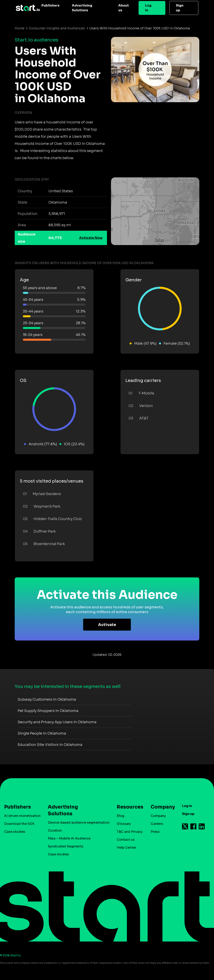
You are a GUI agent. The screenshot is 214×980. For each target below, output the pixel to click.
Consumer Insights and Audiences (57, 28)
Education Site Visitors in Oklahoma (50, 745)
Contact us (126, 840)
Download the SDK (19, 824)
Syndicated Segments (66, 846)
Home (20, 28)
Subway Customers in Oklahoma (47, 699)
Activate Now (91, 238)
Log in (148, 8)
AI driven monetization (22, 816)
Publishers (51, 5)
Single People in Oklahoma (42, 733)
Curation (55, 830)
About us (124, 8)
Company (161, 807)
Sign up (180, 8)
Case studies (15, 832)
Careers (157, 824)
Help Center (126, 848)
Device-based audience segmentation (79, 823)
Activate (107, 625)
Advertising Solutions (82, 8)
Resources (128, 807)
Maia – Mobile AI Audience (69, 838)
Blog (120, 816)
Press (155, 832)
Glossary (124, 824)
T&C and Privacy (130, 832)
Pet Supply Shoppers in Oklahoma (48, 711)
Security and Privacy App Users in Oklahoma (57, 722)
